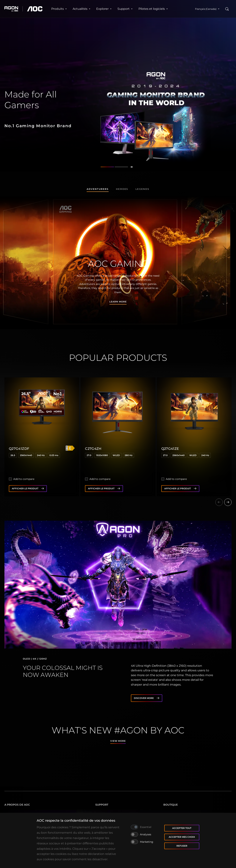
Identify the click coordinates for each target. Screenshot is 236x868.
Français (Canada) (207, 9)
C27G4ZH (93, 449)
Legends (142, 189)
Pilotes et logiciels (153, 9)
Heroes (122, 189)
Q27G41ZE (170, 449)
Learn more (118, 302)
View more (118, 741)
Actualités (81, 9)
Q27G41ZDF (19, 449)
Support (125, 9)
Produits (59, 9)
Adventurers (98, 189)
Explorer (104, 9)
